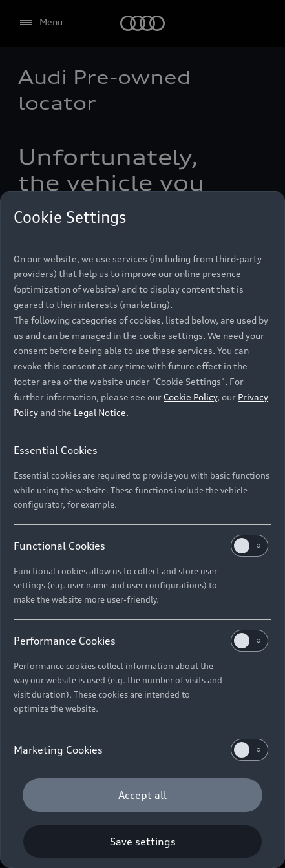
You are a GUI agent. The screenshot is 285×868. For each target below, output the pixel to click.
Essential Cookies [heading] (56, 450)
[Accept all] (142, 795)
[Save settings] (142, 842)
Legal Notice (100, 412)
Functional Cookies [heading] (141, 546)
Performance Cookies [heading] (141, 641)
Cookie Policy (190, 397)
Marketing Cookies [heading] (141, 750)
